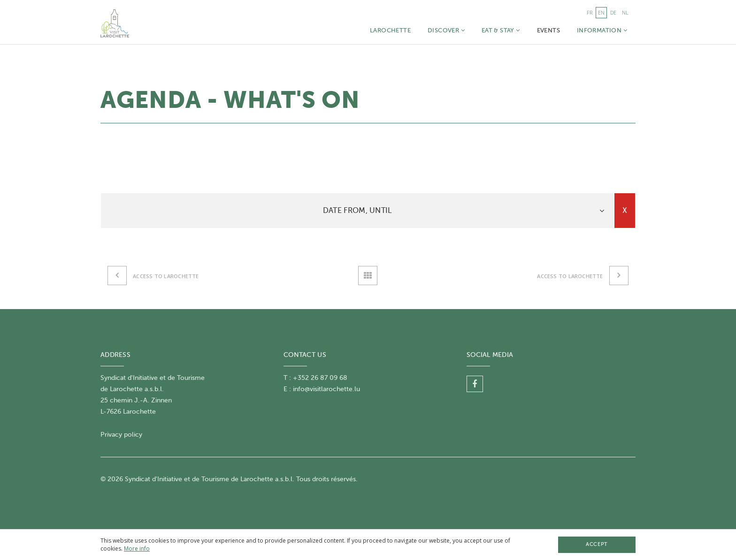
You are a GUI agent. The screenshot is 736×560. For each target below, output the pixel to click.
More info (137, 549)
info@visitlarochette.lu (326, 389)
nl (625, 12)
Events (548, 30)
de (613, 12)
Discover (446, 30)
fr (590, 12)
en (601, 12)
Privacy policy (121, 435)
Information (602, 30)
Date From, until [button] (357, 211)
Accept (597, 544)
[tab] (357, 211)
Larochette (390, 30)
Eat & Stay (501, 30)
